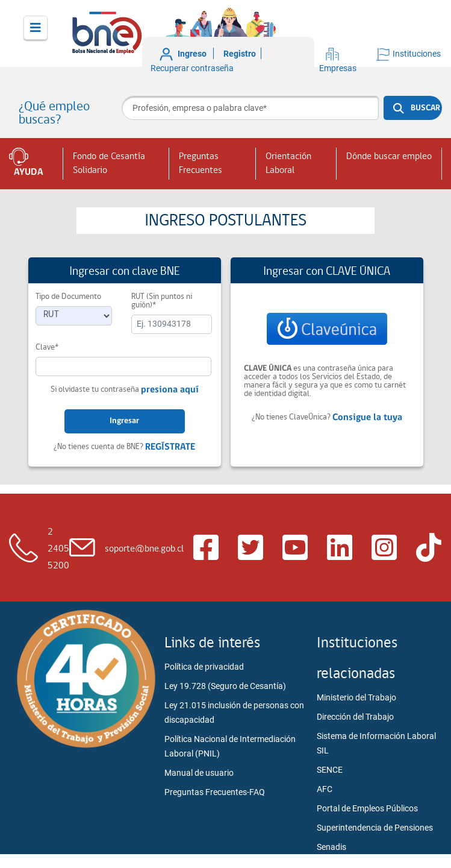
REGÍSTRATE (170, 447)
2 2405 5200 (58, 549)
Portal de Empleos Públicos (367, 808)
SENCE (330, 770)
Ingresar (124, 421)
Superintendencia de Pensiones (375, 828)
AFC (325, 789)
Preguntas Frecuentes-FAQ (215, 792)
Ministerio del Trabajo (356, 697)
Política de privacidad (204, 667)
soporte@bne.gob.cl (144, 549)
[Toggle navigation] (36, 28)
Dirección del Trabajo (355, 717)
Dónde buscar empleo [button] (389, 157)
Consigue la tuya (367, 418)
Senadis (331, 847)
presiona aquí (170, 390)
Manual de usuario (199, 773)
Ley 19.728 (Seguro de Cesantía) (225, 686)
